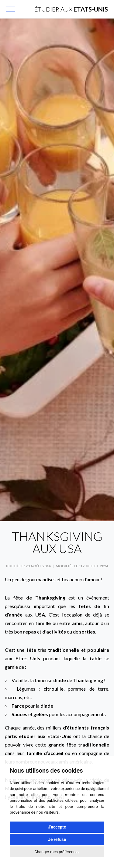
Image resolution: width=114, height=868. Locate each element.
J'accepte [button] (57, 827)
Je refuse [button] (57, 839)
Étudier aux (71, 9)
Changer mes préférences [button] (57, 852)
